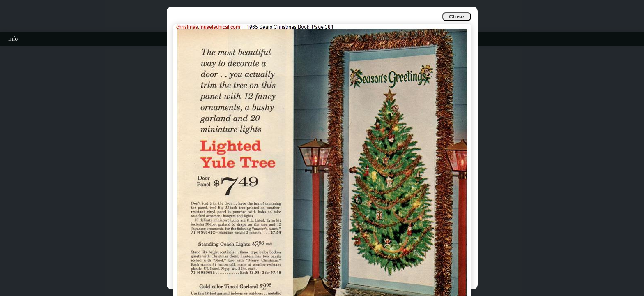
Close (456, 17)
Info (13, 39)
